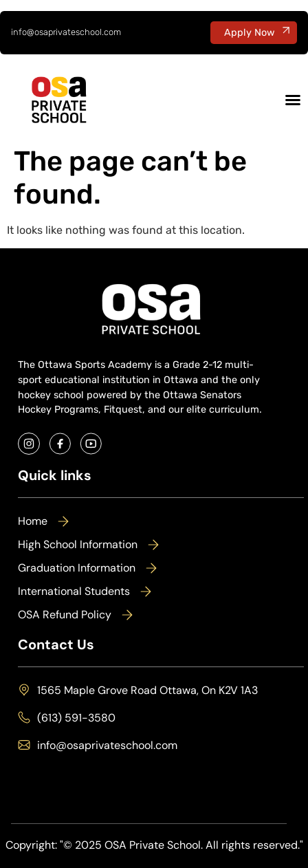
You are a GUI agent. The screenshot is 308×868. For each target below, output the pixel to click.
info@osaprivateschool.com (66, 32)
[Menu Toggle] (293, 100)
